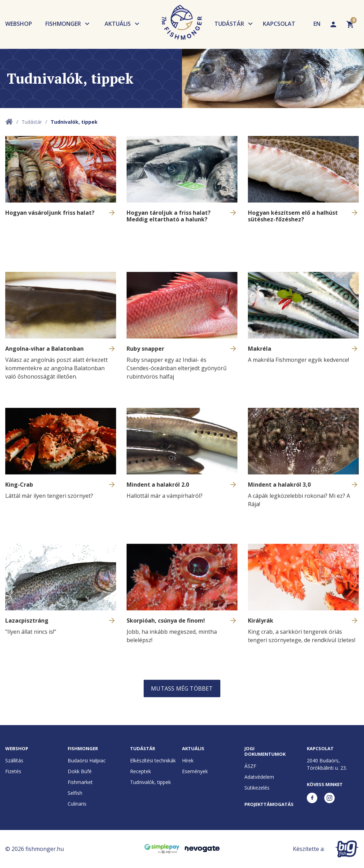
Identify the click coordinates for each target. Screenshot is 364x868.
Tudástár (229, 24)
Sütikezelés (257, 788)
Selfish (75, 793)
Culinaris (77, 804)
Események (195, 771)
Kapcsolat (279, 24)
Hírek (188, 760)
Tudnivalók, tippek (150, 782)
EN (317, 24)
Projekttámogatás (269, 804)
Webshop (19, 24)
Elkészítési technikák (153, 760)
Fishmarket (80, 782)
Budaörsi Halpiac (87, 760)
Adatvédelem (259, 777)
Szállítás (14, 760)
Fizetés (13, 771)
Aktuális (118, 24)
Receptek (141, 771)
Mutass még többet (182, 688)
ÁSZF (250, 766)
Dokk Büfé (80, 771)
